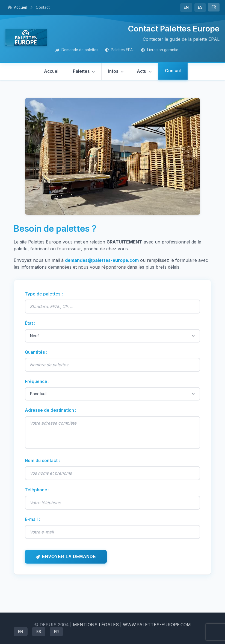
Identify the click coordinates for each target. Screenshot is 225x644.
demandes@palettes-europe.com (102, 260)
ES (200, 7)
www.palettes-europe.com (157, 625)
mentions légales (96, 625)
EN (186, 7)
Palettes (81, 71)
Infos (113, 71)
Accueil (17, 7)
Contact (173, 71)
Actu (142, 71)
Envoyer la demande (69, 557)
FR (214, 7)
